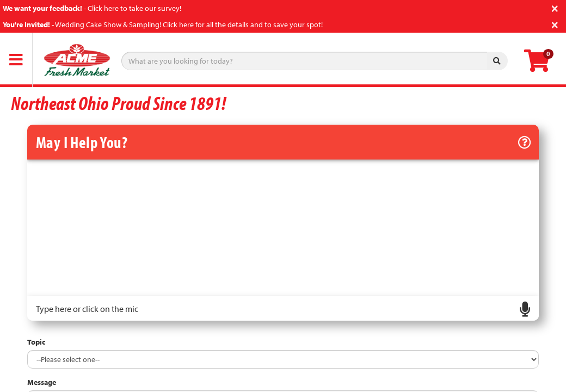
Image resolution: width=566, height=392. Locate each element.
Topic (36, 342)
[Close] (555, 7)
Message (42, 382)
